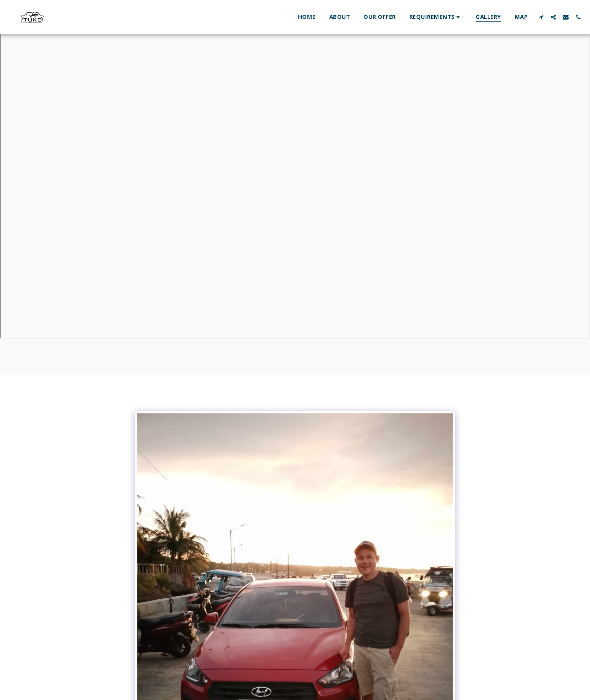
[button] (436, 17)
